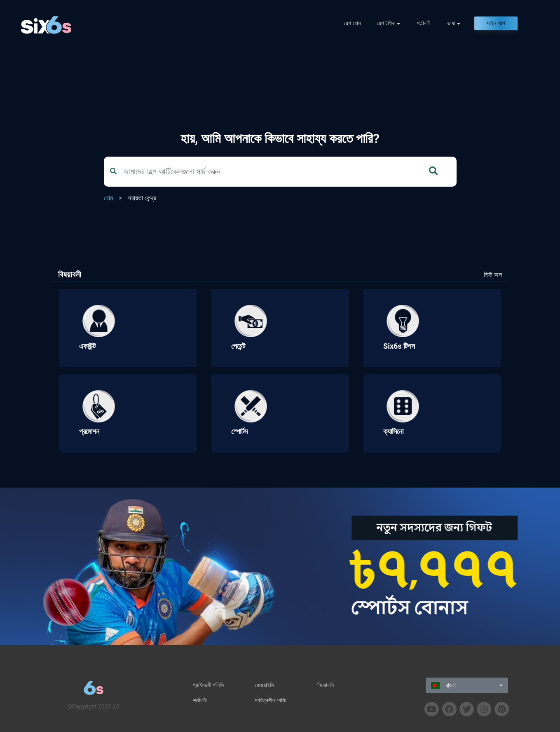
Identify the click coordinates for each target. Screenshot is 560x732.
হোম (108, 198)
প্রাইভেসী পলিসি (208, 685)
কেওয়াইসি (265, 685)
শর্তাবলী (424, 23)
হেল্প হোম (352, 23)
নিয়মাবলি (326, 685)
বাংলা (443, 685)
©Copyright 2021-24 (93, 706)
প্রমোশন (89, 431)
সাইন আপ (496, 23)
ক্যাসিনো (393, 431)
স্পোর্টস (239, 431)
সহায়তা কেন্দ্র (142, 198)
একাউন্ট (87, 346)
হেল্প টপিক (386, 23)
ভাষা (451, 23)
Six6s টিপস (399, 346)
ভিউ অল (493, 275)
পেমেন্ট (238, 346)
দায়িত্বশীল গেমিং (271, 700)
